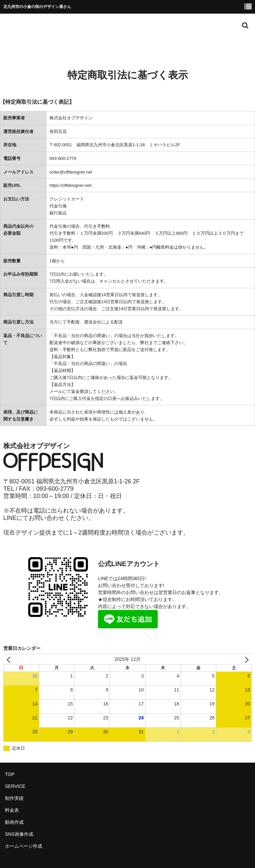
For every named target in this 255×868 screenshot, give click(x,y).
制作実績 (14, 798)
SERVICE (15, 786)
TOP (10, 774)
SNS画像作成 (19, 834)
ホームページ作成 (24, 846)
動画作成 (14, 822)
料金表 (12, 810)
